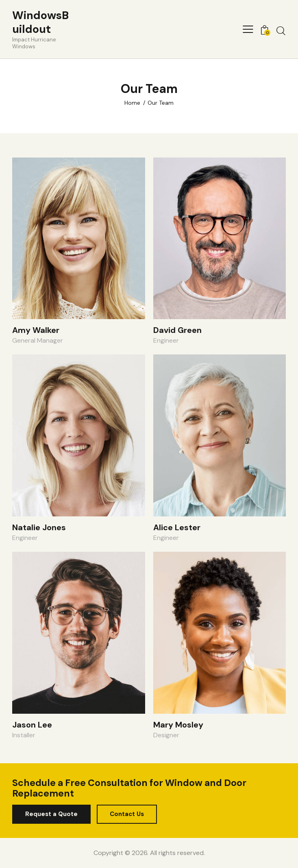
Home (132, 103)
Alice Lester (177, 527)
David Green (177, 330)
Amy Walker (36, 330)
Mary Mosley (178, 725)
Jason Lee (32, 725)
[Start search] (281, 30)
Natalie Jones (39, 527)
